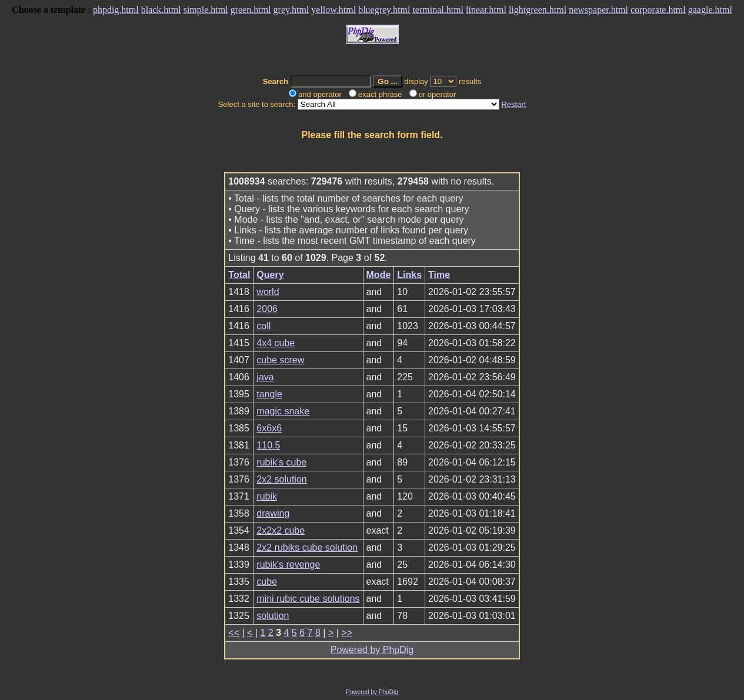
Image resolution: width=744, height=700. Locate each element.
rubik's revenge (288, 565)
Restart (513, 104)
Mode (379, 275)
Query (270, 275)
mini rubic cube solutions (308, 599)
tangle (269, 394)
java (265, 377)
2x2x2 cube (281, 530)
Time (439, 275)
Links (409, 275)
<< (234, 633)
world (268, 292)
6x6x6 (269, 428)
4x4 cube (276, 343)
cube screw (280, 360)
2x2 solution (281, 479)
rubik (267, 496)
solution (273, 616)
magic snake (283, 411)
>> (347, 633)
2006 (267, 309)
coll (263, 326)
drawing (273, 513)
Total (239, 275)
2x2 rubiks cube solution (307, 547)
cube (267, 582)
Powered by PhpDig (372, 650)
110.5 (268, 445)
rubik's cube (281, 462)
